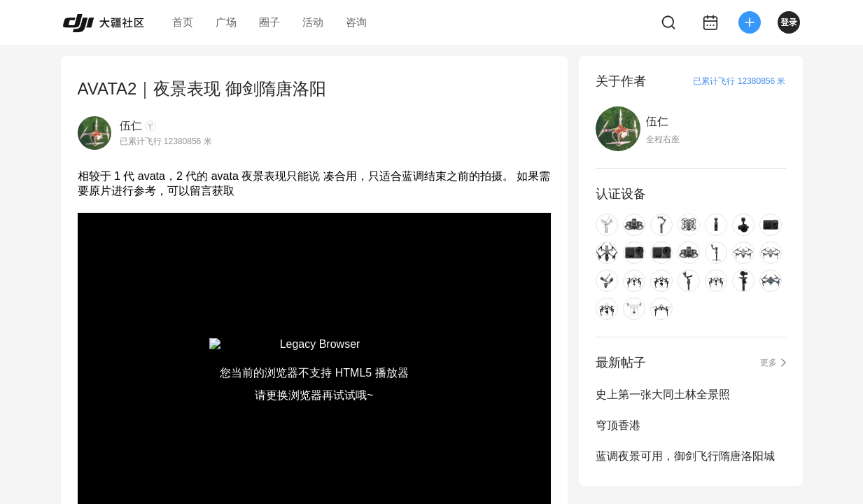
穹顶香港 (618, 425)
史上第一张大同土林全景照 (663, 394)
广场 (226, 22)
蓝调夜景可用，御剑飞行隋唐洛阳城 (685, 456)
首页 (183, 22)
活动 (313, 22)
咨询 (356, 22)
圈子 (269, 22)
